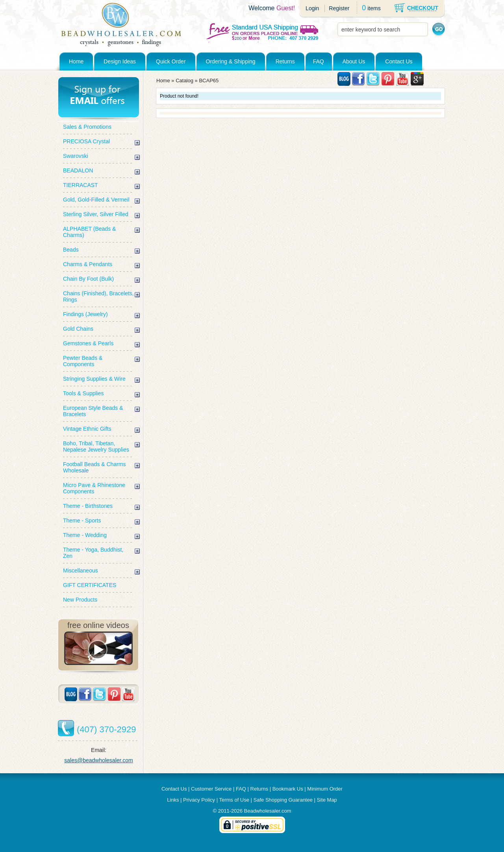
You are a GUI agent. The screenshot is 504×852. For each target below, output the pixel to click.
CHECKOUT (423, 8)
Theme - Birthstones (88, 506)
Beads (71, 250)
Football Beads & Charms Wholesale (94, 467)
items (374, 8)
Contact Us (399, 61)
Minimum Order (325, 789)
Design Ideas (120, 61)
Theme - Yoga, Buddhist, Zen (93, 553)
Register (339, 8)
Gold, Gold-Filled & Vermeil (96, 200)
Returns (285, 61)
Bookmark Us (288, 789)
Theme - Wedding (85, 535)
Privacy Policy (199, 800)
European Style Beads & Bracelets (93, 411)
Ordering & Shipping (231, 61)
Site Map (327, 800)
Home (76, 61)
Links (173, 800)
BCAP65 (209, 81)
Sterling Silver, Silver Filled (96, 214)
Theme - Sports (82, 520)
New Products (80, 600)
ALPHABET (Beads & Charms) (89, 232)
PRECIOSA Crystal (86, 141)
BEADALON (78, 170)
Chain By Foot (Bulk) (88, 279)
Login (312, 8)
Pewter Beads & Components (83, 361)
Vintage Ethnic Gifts (87, 429)
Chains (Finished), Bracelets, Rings (98, 296)
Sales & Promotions (87, 127)
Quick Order (171, 61)
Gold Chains (78, 329)
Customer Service (211, 789)
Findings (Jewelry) (85, 314)
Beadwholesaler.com (268, 811)
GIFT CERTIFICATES (90, 585)
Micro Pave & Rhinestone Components (94, 488)
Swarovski (76, 156)
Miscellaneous (81, 570)
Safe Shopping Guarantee (283, 800)
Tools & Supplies (83, 393)
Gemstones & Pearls (88, 343)
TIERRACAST (81, 185)
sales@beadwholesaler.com (99, 760)
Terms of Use (234, 800)
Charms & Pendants (88, 264)
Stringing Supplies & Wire (94, 379)
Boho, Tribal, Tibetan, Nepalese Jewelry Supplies (96, 446)
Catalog (184, 81)
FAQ (319, 61)
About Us (354, 61)
